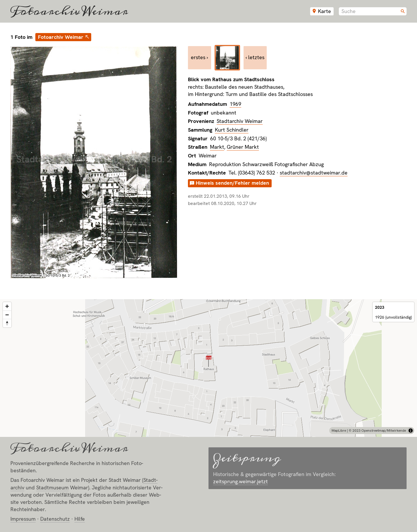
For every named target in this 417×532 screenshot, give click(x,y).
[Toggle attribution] (411, 431)
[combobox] (373, 11)
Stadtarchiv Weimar (240, 121)
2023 (380, 307)
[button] (209, 361)
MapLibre (339, 431)
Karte (324, 11)
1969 (235, 104)
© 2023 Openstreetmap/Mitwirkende (377, 431)
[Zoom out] (7, 315)
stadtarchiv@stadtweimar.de (314, 173)
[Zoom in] (7, 306)
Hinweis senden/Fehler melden (232, 183)
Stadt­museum (52, 487)
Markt (217, 147)
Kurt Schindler (232, 130)
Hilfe (80, 519)
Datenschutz (55, 519)
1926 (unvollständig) (393, 317)
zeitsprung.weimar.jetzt (240, 481)
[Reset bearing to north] (7, 323)
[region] (209, 368)
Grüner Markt (243, 147)
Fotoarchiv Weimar (69, 11)
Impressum (23, 519)
